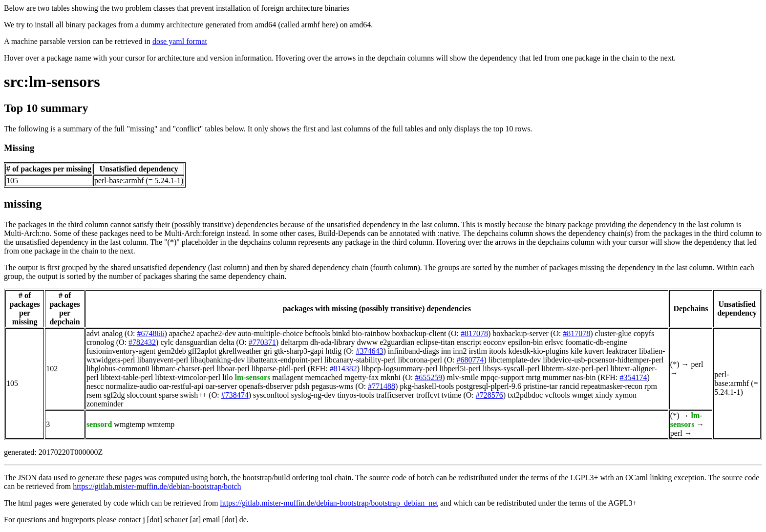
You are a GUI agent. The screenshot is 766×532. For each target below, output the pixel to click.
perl (697, 364)
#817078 (474, 333)
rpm (651, 386)
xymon (626, 395)
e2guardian (397, 342)
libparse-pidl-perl (279, 369)
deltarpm (294, 342)
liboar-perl (233, 369)
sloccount (142, 395)
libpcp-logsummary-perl (400, 369)
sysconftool (271, 395)
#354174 (633, 377)
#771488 (382, 386)
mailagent (287, 377)
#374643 (369, 351)
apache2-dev (216, 333)
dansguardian (196, 342)
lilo (227, 377)
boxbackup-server (521, 333)
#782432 (142, 342)
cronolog (100, 342)
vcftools (557, 395)
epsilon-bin (525, 342)
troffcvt (428, 395)
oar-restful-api (181, 386)
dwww (368, 342)
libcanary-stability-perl (360, 360)
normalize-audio (131, 386)
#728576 (489, 395)
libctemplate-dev (515, 360)
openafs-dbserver (266, 386)
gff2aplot (202, 351)
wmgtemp (129, 424)
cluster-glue (613, 333)
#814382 (343, 369)
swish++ (194, 395)
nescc (95, 386)
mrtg (533, 377)
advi (93, 333)
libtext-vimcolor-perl (188, 377)
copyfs (644, 333)
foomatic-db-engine (596, 342)
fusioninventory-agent (121, 351)
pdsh (302, 386)
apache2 (182, 333)
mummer (557, 377)
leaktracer (622, 351)
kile (576, 351)
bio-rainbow (371, 333)
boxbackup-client (419, 333)
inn (446, 351)
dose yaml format (180, 41)
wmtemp (161, 424)
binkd (341, 333)
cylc (167, 342)
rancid (569, 386)
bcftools (318, 333)
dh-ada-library (333, 342)
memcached (323, 377)
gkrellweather (240, 351)
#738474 (235, 395)
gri (268, 351)
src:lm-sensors (52, 82)
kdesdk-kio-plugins (538, 351)
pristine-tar (540, 386)
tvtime (452, 395)
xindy (604, 395)
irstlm (478, 351)
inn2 (460, 351)
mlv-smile (463, 377)
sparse (169, 395)
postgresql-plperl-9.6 (489, 386)
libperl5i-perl (460, 369)
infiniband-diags (414, 351)
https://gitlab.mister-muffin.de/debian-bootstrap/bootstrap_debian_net (329, 503)
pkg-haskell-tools (427, 386)
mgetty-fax (362, 377)
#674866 (150, 333)
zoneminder (105, 404)
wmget (583, 395)
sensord (99, 424)
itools (498, 351)
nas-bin (584, 377)
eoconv (494, 342)
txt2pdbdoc (525, 395)
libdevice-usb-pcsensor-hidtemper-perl (603, 360)
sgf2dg (114, 395)
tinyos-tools (356, 395)
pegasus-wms (332, 386)
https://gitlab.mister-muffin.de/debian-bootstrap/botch (157, 486)
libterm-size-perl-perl (575, 369)
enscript (469, 342)
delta (226, 342)
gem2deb (172, 351)
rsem (94, 395)
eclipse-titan (435, 342)
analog (112, 333)
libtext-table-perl (127, 377)
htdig (333, 351)
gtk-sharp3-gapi (299, 351)
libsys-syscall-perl (511, 369)
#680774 (470, 360)
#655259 (428, 377)
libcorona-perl (420, 360)
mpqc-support (502, 377)
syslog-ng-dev (313, 395)
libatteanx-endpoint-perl (285, 360)
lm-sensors (252, 377)
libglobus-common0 (118, 369)
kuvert (594, 351)
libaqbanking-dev (217, 360)
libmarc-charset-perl (183, 369)
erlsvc (554, 342)
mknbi (391, 377)
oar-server (221, 386)
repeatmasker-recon (612, 386)
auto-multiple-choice (270, 333)
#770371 (262, 342)
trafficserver (395, 395)
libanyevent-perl (162, 360)
